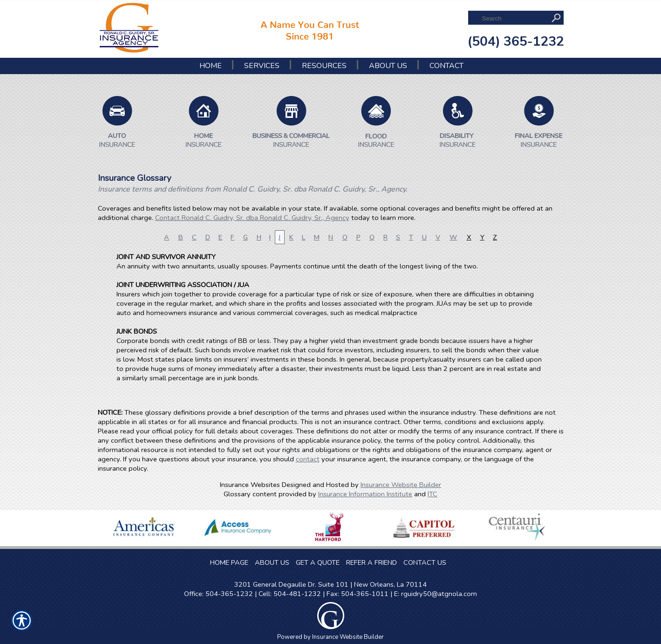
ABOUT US (272, 562)
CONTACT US (425, 562)
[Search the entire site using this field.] (514, 18)
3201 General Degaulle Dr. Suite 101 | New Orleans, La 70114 (330, 584)
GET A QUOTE (318, 562)
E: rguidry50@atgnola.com (436, 594)
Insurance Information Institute (365, 494)
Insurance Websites (250, 485)
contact (308, 459)
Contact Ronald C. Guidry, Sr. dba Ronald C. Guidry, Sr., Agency (252, 218)
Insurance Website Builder (401, 485)
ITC (433, 494)
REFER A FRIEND (371, 562)
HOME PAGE (229, 562)
